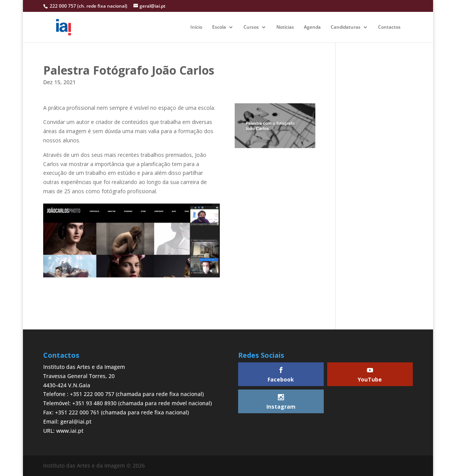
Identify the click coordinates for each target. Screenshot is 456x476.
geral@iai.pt (76, 421)
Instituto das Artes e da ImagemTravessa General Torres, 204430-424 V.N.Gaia (84, 376)
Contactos (389, 27)
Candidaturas (346, 27)
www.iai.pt (70, 431)
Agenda (312, 27)
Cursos (251, 27)
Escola (219, 27)
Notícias (285, 27)
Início (196, 27)
